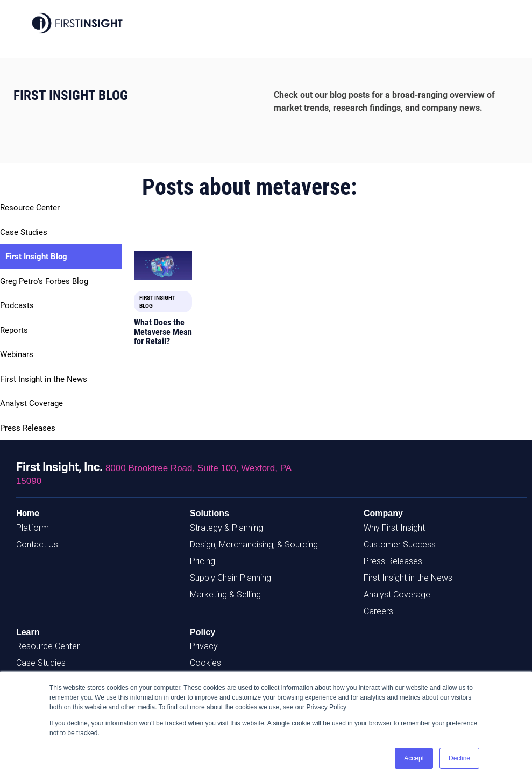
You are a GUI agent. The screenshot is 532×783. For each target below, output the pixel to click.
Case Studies (24, 232)
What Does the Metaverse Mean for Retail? (163, 332)
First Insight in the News (44, 379)
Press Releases (28, 428)
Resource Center (30, 208)
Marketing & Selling (225, 595)
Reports (14, 330)
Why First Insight (394, 528)
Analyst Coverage (31, 403)
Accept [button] (414, 758)
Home (28, 513)
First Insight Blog (36, 257)
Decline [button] (459, 758)
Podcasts (17, 305)
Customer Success (400, 544)
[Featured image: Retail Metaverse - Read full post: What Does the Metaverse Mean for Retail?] (163, 266)
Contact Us (37, 544)
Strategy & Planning (226, 528)
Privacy (204, 646)
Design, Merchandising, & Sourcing (254, 544)
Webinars (17, 354)
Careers (378, 611)
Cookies (205, 663)
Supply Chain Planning (230, 578)
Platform (33, 528)
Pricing (203, 561)
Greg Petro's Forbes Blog (44, 281)
